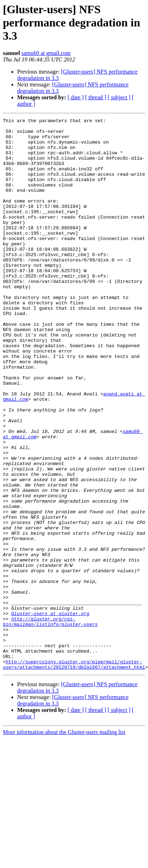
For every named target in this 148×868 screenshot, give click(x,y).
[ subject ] (119, 97)
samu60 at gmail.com (46, 53)
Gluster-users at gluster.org (50, 713)
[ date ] (76, 97)
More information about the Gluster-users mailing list (64, 842)
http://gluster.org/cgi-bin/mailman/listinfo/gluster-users (50, 723)
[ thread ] (96, 97)
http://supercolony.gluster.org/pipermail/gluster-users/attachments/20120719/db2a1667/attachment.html (74, 774)
